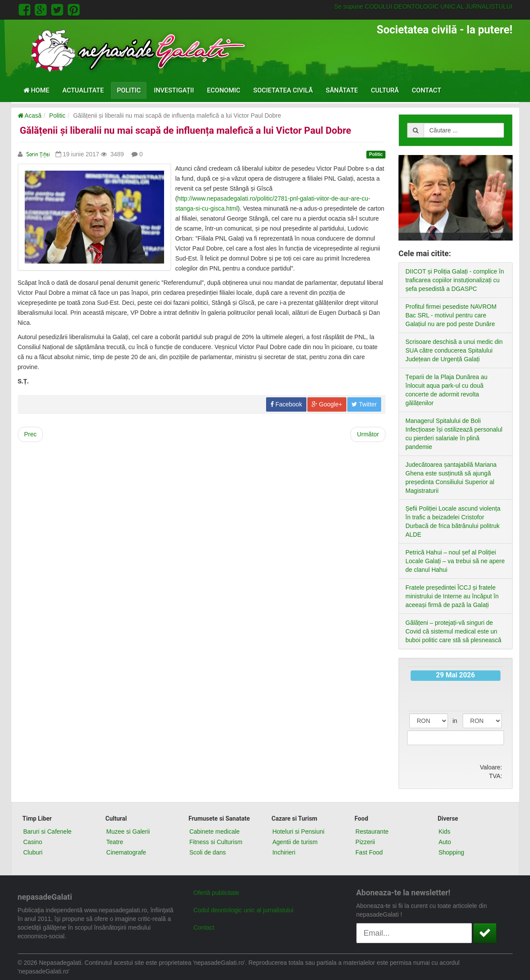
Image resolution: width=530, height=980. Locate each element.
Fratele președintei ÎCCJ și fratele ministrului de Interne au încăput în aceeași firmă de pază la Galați (452, 596)
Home (36, 90)
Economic (224, 90)
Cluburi (33, 852)
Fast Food (369, 852)
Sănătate (342, 90)
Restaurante (372, 832)
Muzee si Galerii (128, 832)
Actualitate (83, 90)
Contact (427, 90)
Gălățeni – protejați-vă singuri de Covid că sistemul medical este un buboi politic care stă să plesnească (453, 631)
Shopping (451, 852)
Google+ (327, 404)
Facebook (286, 404)
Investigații (174, 90)
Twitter (364, 404)
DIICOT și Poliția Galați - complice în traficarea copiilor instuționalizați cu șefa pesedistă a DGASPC (455, 280)
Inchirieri (284, 852)
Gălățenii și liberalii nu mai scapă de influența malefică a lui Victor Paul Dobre (186, 130)
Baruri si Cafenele (48, 832)
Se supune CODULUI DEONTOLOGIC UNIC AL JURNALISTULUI (423, 7)
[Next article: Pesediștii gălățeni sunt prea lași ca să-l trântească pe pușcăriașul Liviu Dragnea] (368, 434)
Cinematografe (126, 852)
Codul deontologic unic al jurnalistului (244, 910)
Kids (444, 832)
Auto (445, 842)
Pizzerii (365, 842)
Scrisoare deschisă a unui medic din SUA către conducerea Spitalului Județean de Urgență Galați (454, 350)
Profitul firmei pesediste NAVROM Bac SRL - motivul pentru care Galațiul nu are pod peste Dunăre (451, 315)
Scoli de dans (207, 852)
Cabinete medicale (214, 832)
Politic (129, 90)
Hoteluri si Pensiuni (298, 832)
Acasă (30, 115)
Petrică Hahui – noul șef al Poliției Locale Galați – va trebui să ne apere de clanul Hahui (455, 561)
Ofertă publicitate (217, 893)
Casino (33, 842)
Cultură (385, 90)
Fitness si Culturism (216, 842)
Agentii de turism (295, 842)
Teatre (115, 842)
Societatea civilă (283, 90)
